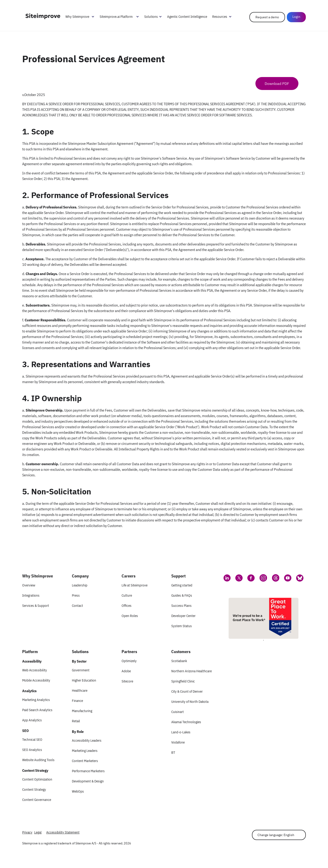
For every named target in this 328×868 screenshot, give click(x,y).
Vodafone (178, 742)
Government (81, 670)
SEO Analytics (32, 750)
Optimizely (129, 661)
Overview (29, 585)
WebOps (78, 791)
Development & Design (88, 781)
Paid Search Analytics (37, 710)
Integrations (31, 595)
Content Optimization (37, 779)
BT (173, 752)
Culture (127, 595)
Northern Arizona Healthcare (192, 671)
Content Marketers (85, 761)
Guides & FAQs (182, 595)
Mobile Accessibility (36, 680)
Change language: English (276, 835)
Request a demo (267, 17)
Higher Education (84, 680)
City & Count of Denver (187, 691)
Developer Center (183, 616)
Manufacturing (82, 711)
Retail (76, 721)
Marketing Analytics (36, 700)
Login (296, 17)
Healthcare (80, 690)
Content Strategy (34, 789)
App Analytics (32, 720)
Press (76, 595)
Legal (38, 832)
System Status (182, 626)
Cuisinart (178, 712)
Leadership (80, 585)
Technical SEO (32, 739)
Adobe (126, 671)
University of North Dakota (190, 702)
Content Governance (37, 800)
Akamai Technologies (186, 722)
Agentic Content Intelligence (187, 17)
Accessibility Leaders (87, 740)
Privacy (27, 832)
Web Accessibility (35, 670)
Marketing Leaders (85, 751)
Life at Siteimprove (135, 585)
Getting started (182, 585)
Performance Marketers (88, 771)
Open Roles (130, 616)
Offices (127, 606)
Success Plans (181, 606)
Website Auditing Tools (38, 760)
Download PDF (277, 84)
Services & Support (36, 606)
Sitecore (127, 681)
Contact (77, 606)
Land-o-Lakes (181, 732)
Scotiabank (179, 661)
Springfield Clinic (183, 681)
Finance (77, 701)
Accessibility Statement (63, 832)
